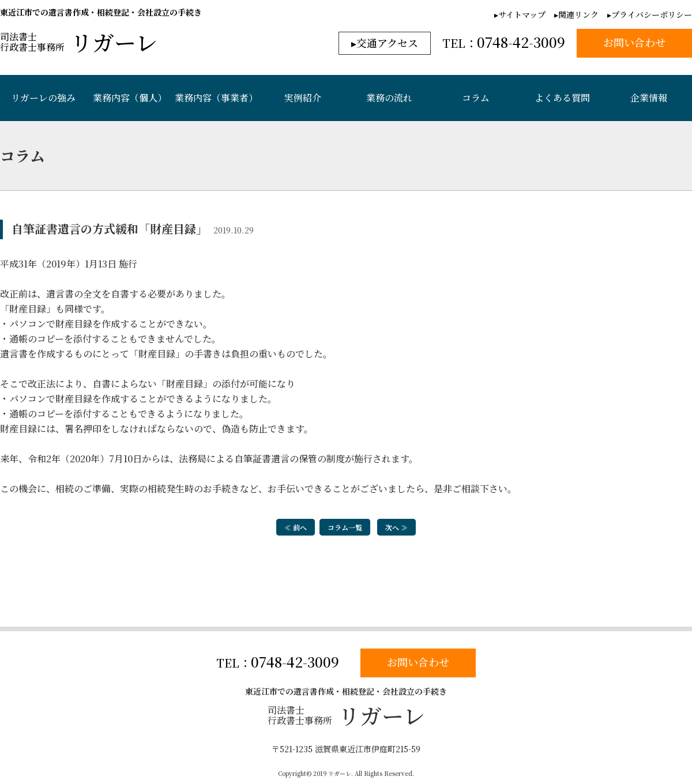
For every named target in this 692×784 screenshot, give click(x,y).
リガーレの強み (43, 98)
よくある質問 (562, 98)
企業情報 (649, 98)
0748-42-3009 (295, 662)
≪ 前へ (296, 527)
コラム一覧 (345, 527)
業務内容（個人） (130, 98)
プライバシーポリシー (652, 14)
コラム (476, 98)
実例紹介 (303, 98)
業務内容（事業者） (216, 98)
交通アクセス (387, 43)
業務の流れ (389, 98)
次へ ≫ (396, 527)
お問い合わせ (418, 662)
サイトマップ (522, 14)
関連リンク (578, 14)
